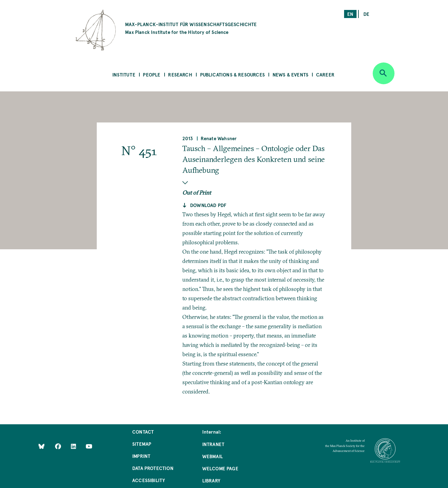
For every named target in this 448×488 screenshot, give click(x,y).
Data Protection (153, 468)
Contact (143, 432)
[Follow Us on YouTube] (89, 446)
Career (325, 74)
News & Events (290, 74)
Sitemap (142, 444)
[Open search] (384, 73)
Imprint (141, 456)
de (366, 14)
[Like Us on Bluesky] (42, 446)
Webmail (212, 456)
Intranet (213, 444)
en (350, 14)
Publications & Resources (232, 74)
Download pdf (208, 205)
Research (180, 74)
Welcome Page (220, 468)
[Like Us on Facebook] (59, 446)
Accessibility (149, 480)
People (152, 74)
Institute (124, 74)
